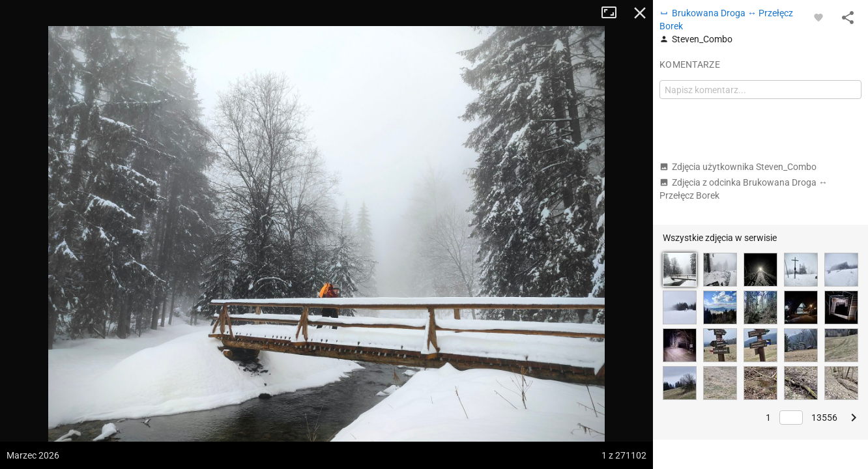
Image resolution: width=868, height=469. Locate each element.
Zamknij (640, 13)
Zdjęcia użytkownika (738, 167)
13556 (824, 418)
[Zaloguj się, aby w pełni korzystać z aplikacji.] (818, 17)
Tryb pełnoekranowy (614, 13)
